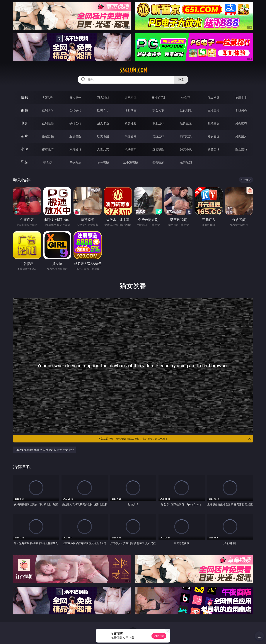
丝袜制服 (186, 110)
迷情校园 (158, 149)
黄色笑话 (214, 149)
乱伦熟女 (214, 123)
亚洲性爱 (48, 123)
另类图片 (241, 136)
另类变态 (241, 123)
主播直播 (214, 110)
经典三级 (186, 123)
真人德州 (75, 97)
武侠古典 (131, 149)
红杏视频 (158, 162)
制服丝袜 (158, 123)
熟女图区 (214, 136)
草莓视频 (103, 162)
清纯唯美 (186, 136)
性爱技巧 (241, 149)
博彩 (24, 97)
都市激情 (48, 149)
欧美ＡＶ (103, 110)
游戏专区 (131, 97)
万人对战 (103, 97)
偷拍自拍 (75, 123)
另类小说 (186, 149)
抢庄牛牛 (241, 97)
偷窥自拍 (48, 136)
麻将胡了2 (158, 97)
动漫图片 (131, 136)
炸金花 (186, 97)
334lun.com (133, 70)
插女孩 (48, 162)
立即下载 (159, 636)
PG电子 (48, 97)
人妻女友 (103, 149)
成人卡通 (103, 123)
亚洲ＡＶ (48, 110)
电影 (24, 123)
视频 (24, 110)
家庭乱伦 (75, 149)
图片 (24, 136)
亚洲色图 (75, 136)
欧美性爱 (131, 123)
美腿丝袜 (158, 136)
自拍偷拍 (75, 110)
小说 (24, 149)
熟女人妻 (158, 110)
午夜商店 (75, 162)
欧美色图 (103, 136)
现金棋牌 (214, 97)
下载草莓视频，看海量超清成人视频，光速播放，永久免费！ (175, 439)
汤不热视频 (131, 162)
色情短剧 (186, 162)
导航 (24, 162)
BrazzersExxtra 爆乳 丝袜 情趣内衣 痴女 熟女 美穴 (45, 450)
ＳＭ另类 (241, 110)
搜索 (181, 80)
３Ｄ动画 (131, 110)
